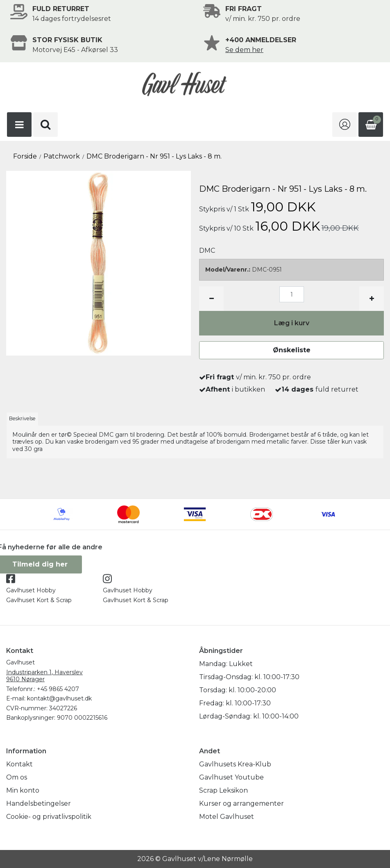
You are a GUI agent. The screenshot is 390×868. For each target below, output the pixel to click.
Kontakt (19, 764)
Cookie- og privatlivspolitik (49, 817)
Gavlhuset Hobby (31, 590)
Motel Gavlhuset (227, 817)
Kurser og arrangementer (241, 803)
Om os (17, 777)
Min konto (23, 790)
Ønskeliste (292, 350)
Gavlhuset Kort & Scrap (39, 600)
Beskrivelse (22, 418)
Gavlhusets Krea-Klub (235, 764)
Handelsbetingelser (39, 803)
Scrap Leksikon (223, 790)
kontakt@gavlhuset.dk (59, 698)
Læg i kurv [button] (292, 323)
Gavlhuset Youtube (231, 777)
